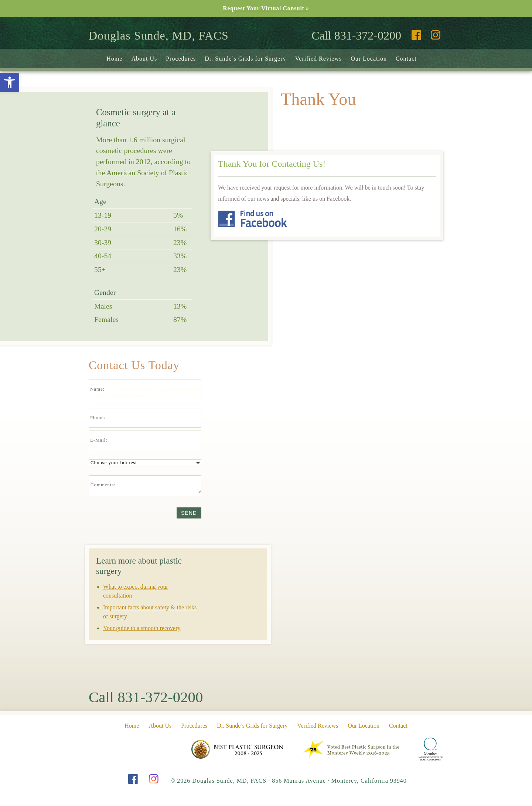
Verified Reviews (319, 59)
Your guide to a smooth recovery (142, 628)
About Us (144, 59)
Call (146, 698)
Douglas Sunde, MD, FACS (159, 35)
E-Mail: (99, 440)
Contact (406, 59)
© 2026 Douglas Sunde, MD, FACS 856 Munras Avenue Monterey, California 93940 (289, 781)
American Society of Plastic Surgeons (431, 749)
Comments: (103, 485)
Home (114, 59)
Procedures (181, 59)
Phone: (98, 418)
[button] (10, 82)
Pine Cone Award (238, 749)
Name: (97, 389)
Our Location (369, 59)
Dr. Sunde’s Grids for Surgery (245, 59)
